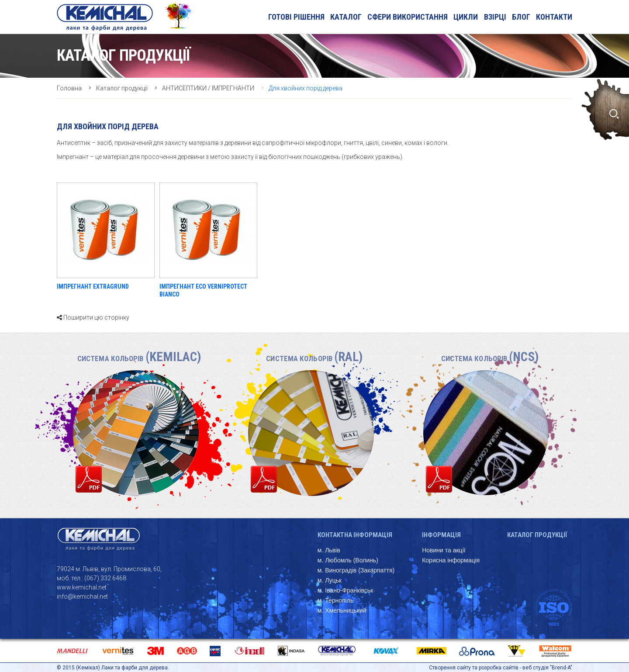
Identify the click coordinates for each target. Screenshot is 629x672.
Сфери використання (408, 17)
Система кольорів (139, 358)
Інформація (441, 535)
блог (521, 17)
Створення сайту (450, 668)
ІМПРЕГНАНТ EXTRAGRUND (93, 286)
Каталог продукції (122, 88)
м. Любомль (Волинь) (348, 560)
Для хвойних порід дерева (306, 88)
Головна (69, 88)
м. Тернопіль (335, 600)
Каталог (346, 17)
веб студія (536, 668)
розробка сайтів (499, 668)
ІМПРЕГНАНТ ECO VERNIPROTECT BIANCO (203, 290)
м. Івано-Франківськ (345, 590)
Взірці (495, 17)
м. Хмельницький (342, 610)
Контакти (554, 17)
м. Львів (329, 550)
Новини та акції (444, 550)
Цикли (466, 17)
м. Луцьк (330, 580)
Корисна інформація (451, 560)
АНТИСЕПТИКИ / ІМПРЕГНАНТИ (208, 88)
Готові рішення (296, 17)
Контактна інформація (355, 535)
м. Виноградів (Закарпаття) (356, 570)
